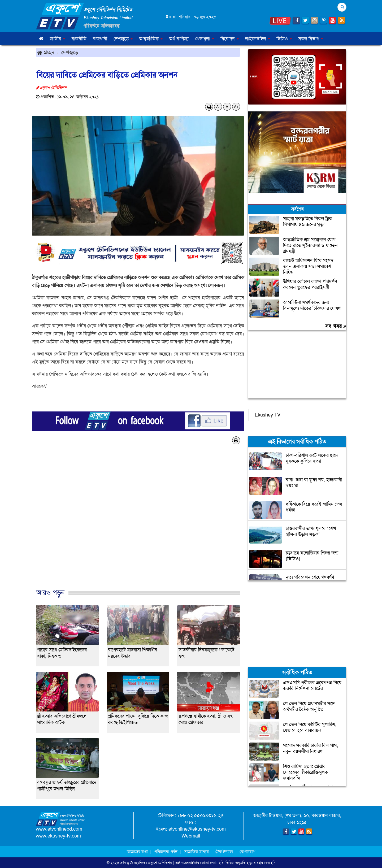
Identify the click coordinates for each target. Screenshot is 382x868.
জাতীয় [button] (58, 39)
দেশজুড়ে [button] (123, 39)
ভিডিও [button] (284, 39)
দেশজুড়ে (70, 52)
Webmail (191, 836)
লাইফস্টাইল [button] (258, 39)
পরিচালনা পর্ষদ (166, 852)
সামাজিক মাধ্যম (196, 852)
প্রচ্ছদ (46, 52)
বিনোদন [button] (230, 39)
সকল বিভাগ (311, 39)
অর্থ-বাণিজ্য (179, 39)
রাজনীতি (79, 39)
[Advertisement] (138, 522)
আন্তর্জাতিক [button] (151, 39)
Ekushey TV (268, 415)
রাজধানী (100, 39)
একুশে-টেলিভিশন (160, 863)
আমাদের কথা (138, 852)
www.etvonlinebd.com (59, 829)
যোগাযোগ (247, 852)
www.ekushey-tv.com (58, 836)
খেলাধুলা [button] (205, 39)
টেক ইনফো (225, 852)
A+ (236, 107)
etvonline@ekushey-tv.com (197, 829)
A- (218, 107)
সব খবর (336, 326)
